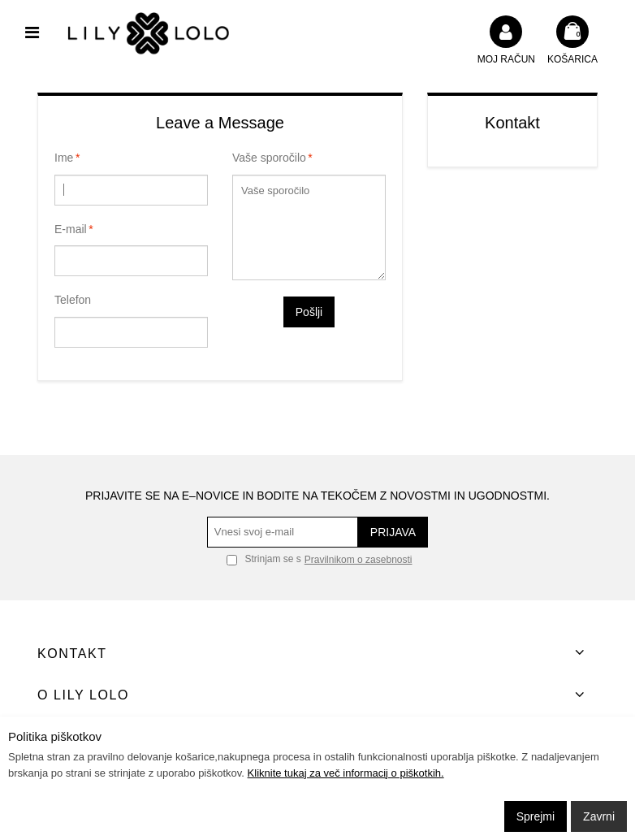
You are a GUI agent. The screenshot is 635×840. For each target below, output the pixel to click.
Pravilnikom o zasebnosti (359, 560)
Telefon (73, 300)
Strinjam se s (264, 559)
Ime (64, 158)
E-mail (71, 230)
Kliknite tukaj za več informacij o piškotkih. (346, 773)
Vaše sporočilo (269, 158)
